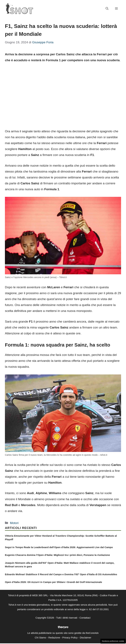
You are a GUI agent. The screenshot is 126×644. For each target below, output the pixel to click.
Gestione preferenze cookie (113, 641)
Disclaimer (85, 638)
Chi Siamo (40, 638)
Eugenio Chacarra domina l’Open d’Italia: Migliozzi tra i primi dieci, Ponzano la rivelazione (57, 555)
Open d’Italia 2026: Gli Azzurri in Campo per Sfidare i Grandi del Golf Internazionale (53, 582)
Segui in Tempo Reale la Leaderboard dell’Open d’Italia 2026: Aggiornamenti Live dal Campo (59, 547)
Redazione (54, 638)
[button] (107, 9)
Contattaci (85, 618)
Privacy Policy (70, 638)
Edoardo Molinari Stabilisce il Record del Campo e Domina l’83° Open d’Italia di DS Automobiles (61, 574)
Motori (14, 523)
